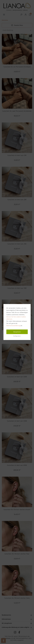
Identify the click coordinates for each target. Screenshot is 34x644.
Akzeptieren (17, 332)
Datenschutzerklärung (13, 326)
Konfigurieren (17, 336)
